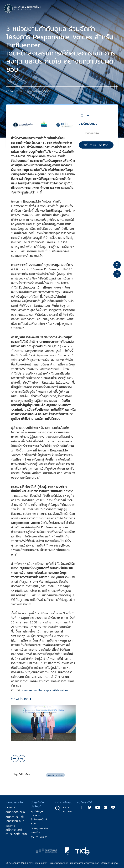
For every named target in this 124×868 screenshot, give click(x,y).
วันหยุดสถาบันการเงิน (39, 830)
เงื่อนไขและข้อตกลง (59, 863)
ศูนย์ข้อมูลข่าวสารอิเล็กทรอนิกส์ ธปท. (39, 817)
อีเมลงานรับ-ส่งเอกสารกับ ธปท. (15, 819)
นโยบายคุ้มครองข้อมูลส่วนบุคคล (85, 863)
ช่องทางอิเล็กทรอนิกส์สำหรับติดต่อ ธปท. (16, 830)
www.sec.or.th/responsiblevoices (45, 690)
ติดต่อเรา (11, 807)
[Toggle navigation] (117, 9)
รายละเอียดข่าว (92, 133)
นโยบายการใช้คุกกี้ (109, 863)
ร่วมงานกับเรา (39, 837)
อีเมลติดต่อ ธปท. (15, 812)
